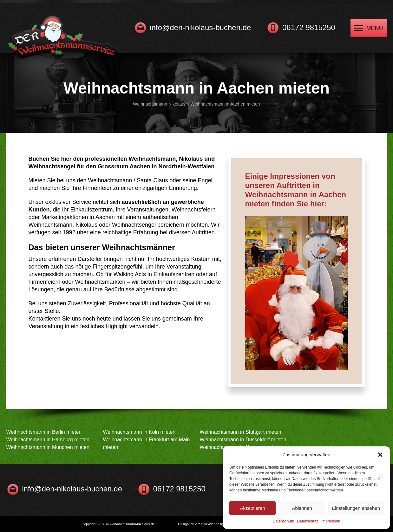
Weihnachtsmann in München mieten (48, 447)
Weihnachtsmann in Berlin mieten (44, 432)
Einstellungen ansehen (356, 508)
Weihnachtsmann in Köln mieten (139, 432)
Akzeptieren (252, 508)
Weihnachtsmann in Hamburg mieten (48, 440)
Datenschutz (283, 521)
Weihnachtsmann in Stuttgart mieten (241, 432)
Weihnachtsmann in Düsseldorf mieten (243, 440)
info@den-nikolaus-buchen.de (200, 27)
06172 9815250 (309, 27)
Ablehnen (302, 508)
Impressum (331, 521)
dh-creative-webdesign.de (211, 524)
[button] (380, 455)
